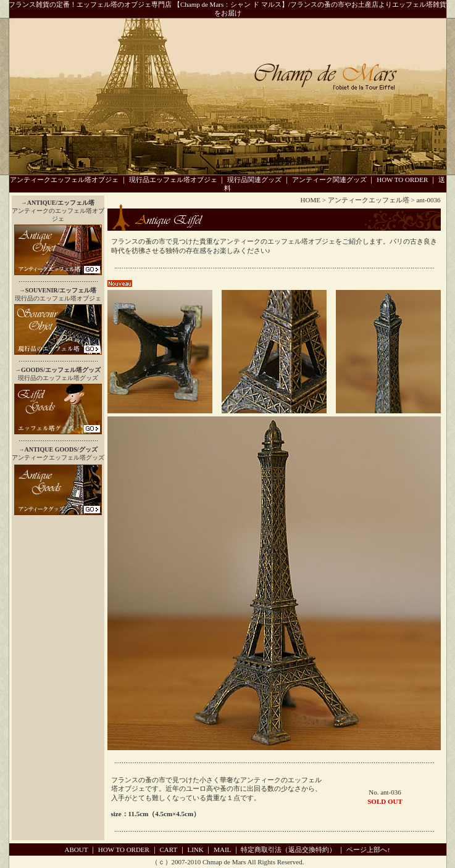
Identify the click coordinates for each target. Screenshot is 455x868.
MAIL (222, 849)
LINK (195, 849)
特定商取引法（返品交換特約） (288, 849)
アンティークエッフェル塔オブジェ (64, 180)
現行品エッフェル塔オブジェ (173, 180)
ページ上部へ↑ (369, 849)
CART (168, 849)
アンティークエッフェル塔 (369, 200)
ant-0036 (428, 200)
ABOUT (77, 849)
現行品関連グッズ (254, 180)
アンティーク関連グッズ (329, 180)
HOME (311, 200)
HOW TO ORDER (402, 180)
